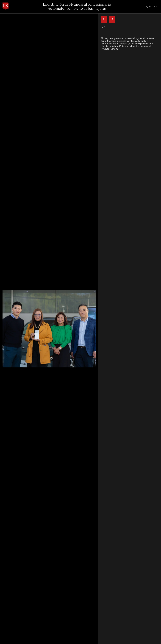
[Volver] (104, 19)
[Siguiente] (112, 19)
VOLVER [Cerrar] (152, 7)
